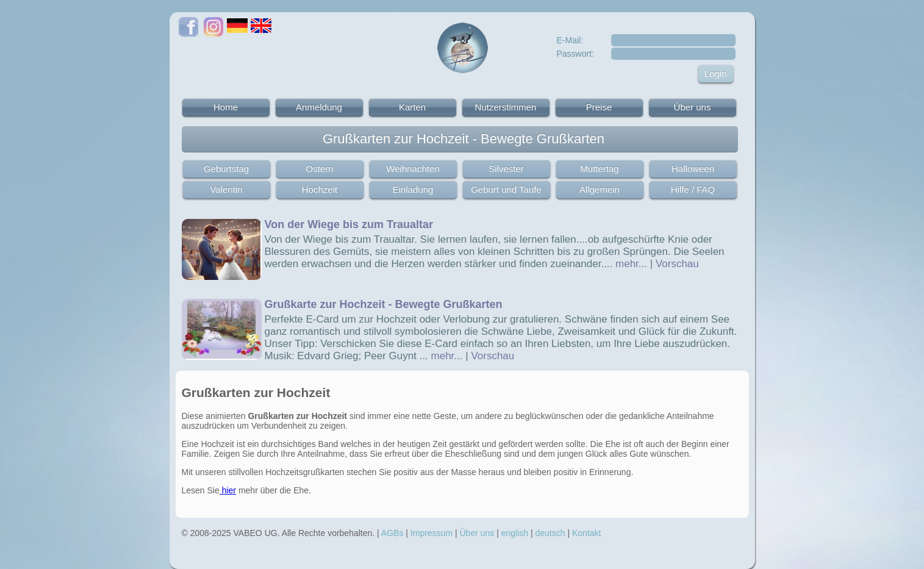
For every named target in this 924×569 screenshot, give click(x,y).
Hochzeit (320, 189)
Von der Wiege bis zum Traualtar (349, 224)
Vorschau (677, 264)
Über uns (693, 107)
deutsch (550, 533)
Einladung (413, 189)
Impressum (432, 533)
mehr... (631, 264)
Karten (412, 107)
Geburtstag (226, 169)
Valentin (226, 189)
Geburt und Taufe (506, 189)
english (515, 533)
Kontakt (586, 533)
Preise (599, 107)
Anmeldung (319, 107)
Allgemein (600, 189)
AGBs (392, 533)
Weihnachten (413, 169)
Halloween (693, 169)
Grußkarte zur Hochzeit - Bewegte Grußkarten (384, 304)
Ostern (319, 169)
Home (226, 107)
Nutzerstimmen (506, 107)
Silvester (506, 169)
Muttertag (599, 169)
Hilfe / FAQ (693, 189)
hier (228, 490)
